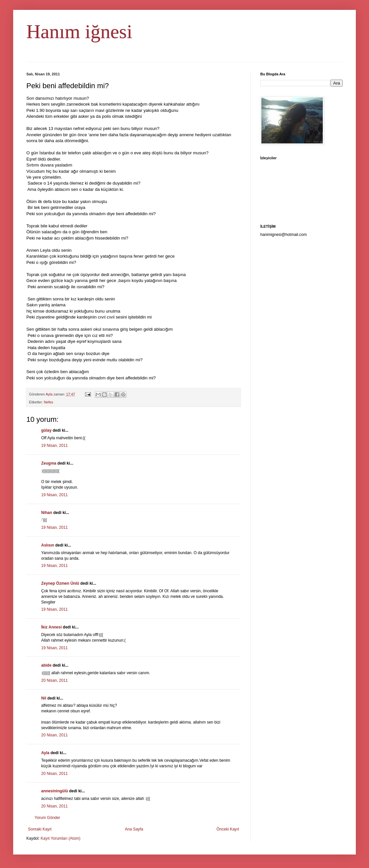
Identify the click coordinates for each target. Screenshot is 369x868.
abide (46, 665)
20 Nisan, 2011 (55, 680)
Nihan (47, 513)
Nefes (48, 402)
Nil (44, 698)
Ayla (45, 753)
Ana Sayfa (134, 829)
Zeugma (49, 463)
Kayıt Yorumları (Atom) (60, 838)
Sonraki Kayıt (40, 829)
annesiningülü (55, 791)
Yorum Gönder (47, 818)
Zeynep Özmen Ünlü (60, 583)
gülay (46, 430)
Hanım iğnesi (79, 32)
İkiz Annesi (51, 627)
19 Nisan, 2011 (55, 446)
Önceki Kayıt (228, 829)
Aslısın (48, 545)
